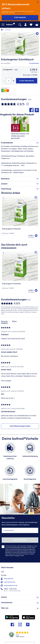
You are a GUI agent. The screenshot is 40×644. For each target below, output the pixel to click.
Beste (14, 321)
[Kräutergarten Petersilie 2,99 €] (20, 218)
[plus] (14, 81)
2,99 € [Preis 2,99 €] (31, 236)
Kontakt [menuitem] (4, 575)
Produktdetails (34, 63)
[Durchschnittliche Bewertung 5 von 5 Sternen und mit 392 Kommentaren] (28, 104)
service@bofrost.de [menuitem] (9, 586)
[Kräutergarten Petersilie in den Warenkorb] (36, 236)
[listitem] (10, 453)
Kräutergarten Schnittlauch (17, 59)
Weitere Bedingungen (19, 13)
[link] (11, 25)
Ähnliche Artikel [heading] (11, 193)
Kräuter (9, 30)
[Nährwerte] (6, 90)
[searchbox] (20, 25)
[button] (4, 25)
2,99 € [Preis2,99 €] (34, 70)
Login (16, 70)
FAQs (3, 314)
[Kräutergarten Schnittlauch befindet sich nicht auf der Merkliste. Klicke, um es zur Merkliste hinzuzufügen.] (37, 34)
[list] (20, 464)
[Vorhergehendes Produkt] (3, 197)
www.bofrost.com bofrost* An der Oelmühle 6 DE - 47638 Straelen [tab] (19, 171)
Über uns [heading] (20, 608)
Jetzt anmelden (20, 540)
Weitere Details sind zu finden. (15, 556)
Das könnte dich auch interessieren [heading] (14, 246)
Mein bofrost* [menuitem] (7, 579)
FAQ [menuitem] (3, 572)
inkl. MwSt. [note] (31, 237)
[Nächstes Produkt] (37, 197)
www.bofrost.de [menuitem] (8, 582)
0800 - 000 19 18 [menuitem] (9, 589)
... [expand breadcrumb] (4, 30)
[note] (20, 231)
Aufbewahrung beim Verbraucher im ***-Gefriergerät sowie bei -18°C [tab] (19, 164)
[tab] (25, 25)
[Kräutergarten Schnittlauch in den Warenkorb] (27, 81)
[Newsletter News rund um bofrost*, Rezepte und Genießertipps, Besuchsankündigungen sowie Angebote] (20, 539)
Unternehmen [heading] (20, 602)
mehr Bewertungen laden (20, 426)
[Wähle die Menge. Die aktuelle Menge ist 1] (9, 81)
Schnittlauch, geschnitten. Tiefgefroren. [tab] (18, 157)
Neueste (4, 321)
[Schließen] (37, 2)
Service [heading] (20, 597)
